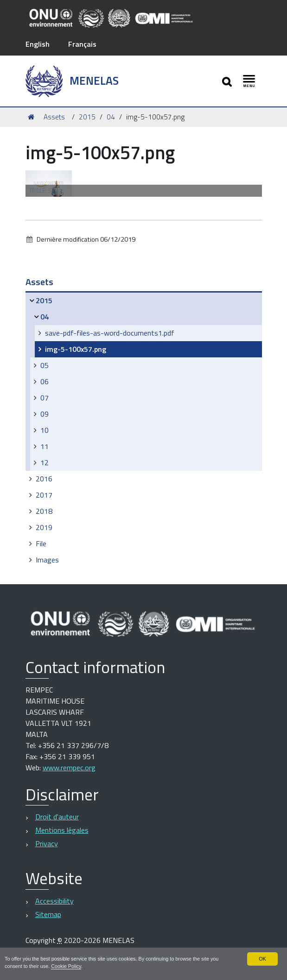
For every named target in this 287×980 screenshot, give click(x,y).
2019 (44, 527)
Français (82, 44)
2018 (44, 511)
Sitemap (48, 914)
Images (47, 560)
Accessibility (54, 901)
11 (45, 446)
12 (45, 462)
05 (45, 365)
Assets (54, 117)
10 (45, 430)
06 (45, 381)
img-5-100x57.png (76, 349)
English (38, 44)
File (41, 543)
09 (45, 414)
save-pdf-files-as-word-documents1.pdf (110, 333)
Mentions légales (62, 830)
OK (262, 959)
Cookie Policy (66, 966)
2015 (87, 117)
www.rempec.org (69, 768)
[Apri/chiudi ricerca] (228, 81)
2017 (44, 495)
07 (45, 398)
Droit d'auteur (57, 817)
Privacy (47, 843)
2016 (44, 479)
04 (111, 117)
